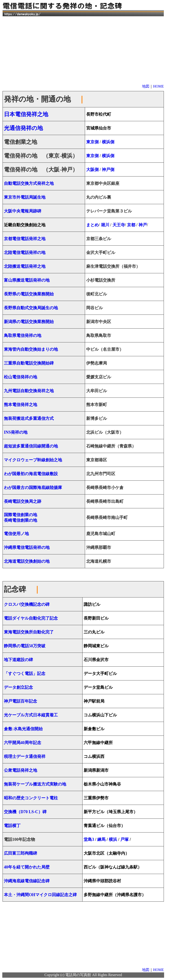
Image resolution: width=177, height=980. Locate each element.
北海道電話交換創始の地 (27, 561)
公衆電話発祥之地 (21, 770)
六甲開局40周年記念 (23, 743)
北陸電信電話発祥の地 (25, 253)
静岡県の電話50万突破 (25, 646)
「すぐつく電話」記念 (25, 674)
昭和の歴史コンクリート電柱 (31, 798)
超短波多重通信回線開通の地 (31, 446)
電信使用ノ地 (16, 534)
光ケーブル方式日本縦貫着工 (31, 715)
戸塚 (125, 839)
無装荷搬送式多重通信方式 (29, 418)
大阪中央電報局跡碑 (23, 211)
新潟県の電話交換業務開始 (29, 322)
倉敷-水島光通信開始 (23, 729)
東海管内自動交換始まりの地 (31, 349)
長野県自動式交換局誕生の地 (31, 308)
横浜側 (108, 142)
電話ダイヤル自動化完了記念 (31, 618)
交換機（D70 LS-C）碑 (25, 812)
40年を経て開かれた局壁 (27, 867)
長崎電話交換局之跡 (23, 501)
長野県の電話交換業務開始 (29, 294)
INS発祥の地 (16, 432)
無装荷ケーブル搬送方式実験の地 (35, 784)
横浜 (114, 839)
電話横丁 (12, 826)
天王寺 (119, 225)
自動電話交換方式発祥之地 (29, 183)
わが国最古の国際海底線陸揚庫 (33, 488)
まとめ (92, 225)
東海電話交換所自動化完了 (29, 632)
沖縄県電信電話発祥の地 (27, 547)
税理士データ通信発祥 (25, 756)
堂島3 (89, 839)
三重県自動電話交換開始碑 (29, 363)
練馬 (101, 839)
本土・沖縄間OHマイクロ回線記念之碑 (40, 895)
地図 (146, 86)
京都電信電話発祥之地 (25, 239)
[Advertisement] (83, 50)
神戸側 (108, 170)
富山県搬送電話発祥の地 (27, 280)
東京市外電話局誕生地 (25, 197)
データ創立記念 (18, 687)
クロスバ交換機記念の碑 (27, 604)
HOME (158, 86)
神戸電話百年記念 (21, 701)
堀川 (105, 225)
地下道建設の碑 (18, 660)
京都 (131, 225)
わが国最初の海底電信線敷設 (31, 474)
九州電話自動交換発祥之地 (29, 391)
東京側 (92, 142)
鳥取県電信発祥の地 (23, 335)
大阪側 (92, 170)
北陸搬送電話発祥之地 (25, 266)
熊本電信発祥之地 (21, 405)
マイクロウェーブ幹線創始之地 (33, 460)
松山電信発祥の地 (21, 377)
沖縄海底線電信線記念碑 (27, 881)
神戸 (142, 225)
